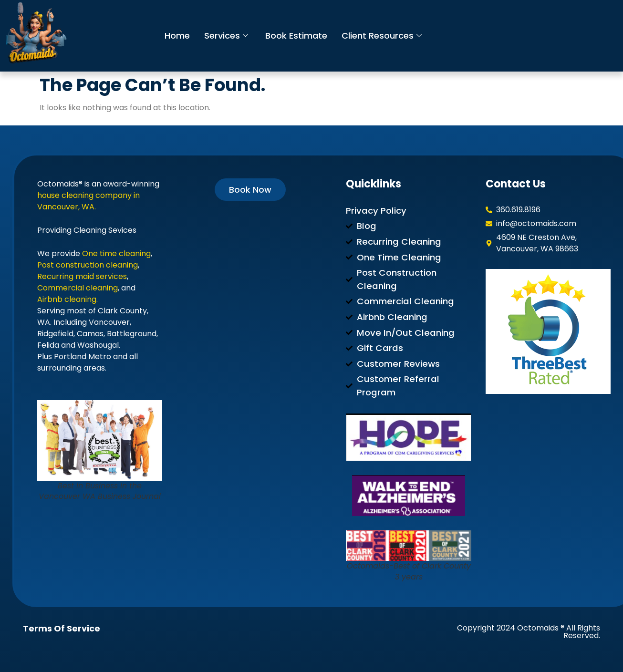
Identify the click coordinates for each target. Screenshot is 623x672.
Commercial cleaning (78, 288)
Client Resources (386, 36)
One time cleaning (116, 253)
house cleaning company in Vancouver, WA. (88, 201)
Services (228, 36)
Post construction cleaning (88, 265)
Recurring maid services (82, 276)
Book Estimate (299, 36)
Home (178, 36)
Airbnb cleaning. (67, 299)
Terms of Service (62, 629)
